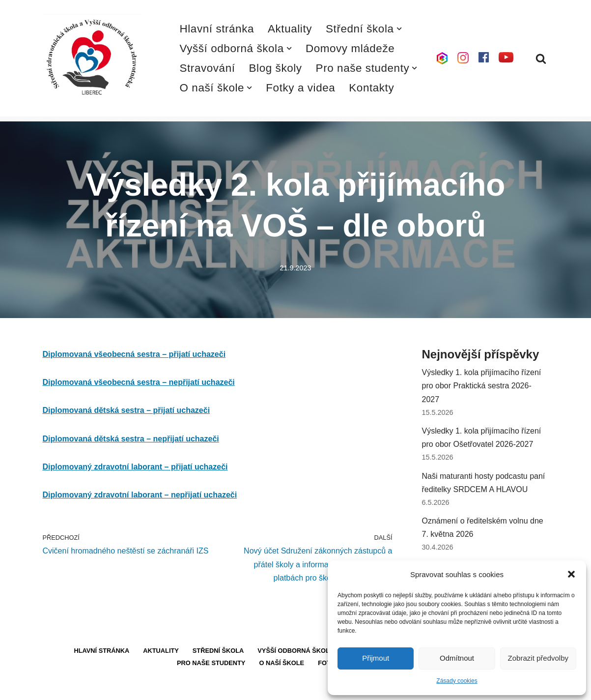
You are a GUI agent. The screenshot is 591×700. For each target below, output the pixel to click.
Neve (52, 687)
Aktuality (290, 29)
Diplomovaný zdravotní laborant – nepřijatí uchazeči (140, 495)
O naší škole (281, 663)
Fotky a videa (300, 88)
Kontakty (371, 88)
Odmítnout (457, 658)
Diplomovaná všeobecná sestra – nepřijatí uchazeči (139, 382)
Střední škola (218, 651)
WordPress (116, 687)
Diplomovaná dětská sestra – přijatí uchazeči (127, 410)
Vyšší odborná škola (296, 651)
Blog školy (276, 68)
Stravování (208, 68)
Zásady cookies (457, 681)
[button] (571, 574)
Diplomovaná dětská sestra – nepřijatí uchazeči (131, 439)
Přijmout (376, 658)
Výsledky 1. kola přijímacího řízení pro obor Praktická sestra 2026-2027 (482, 386)
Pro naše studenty (211, 663)
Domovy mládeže (350, 48)
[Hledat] (541, 58)
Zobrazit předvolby (538, 658)
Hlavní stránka (217, 29)
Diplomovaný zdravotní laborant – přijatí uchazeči (135, 467)
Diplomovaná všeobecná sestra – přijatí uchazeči (134, 354)
